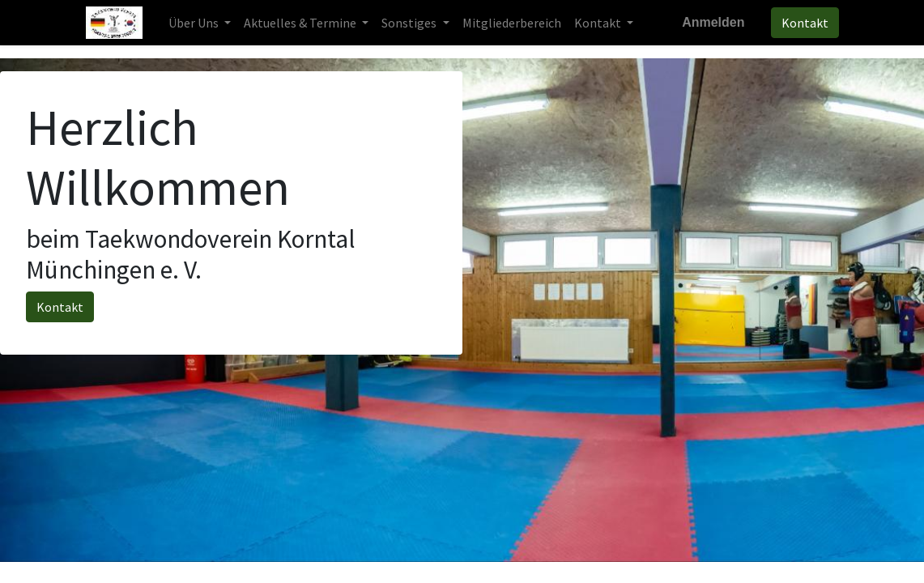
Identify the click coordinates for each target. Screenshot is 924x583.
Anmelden (713, 22)
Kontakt (805, 23)
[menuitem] (512, 23)
